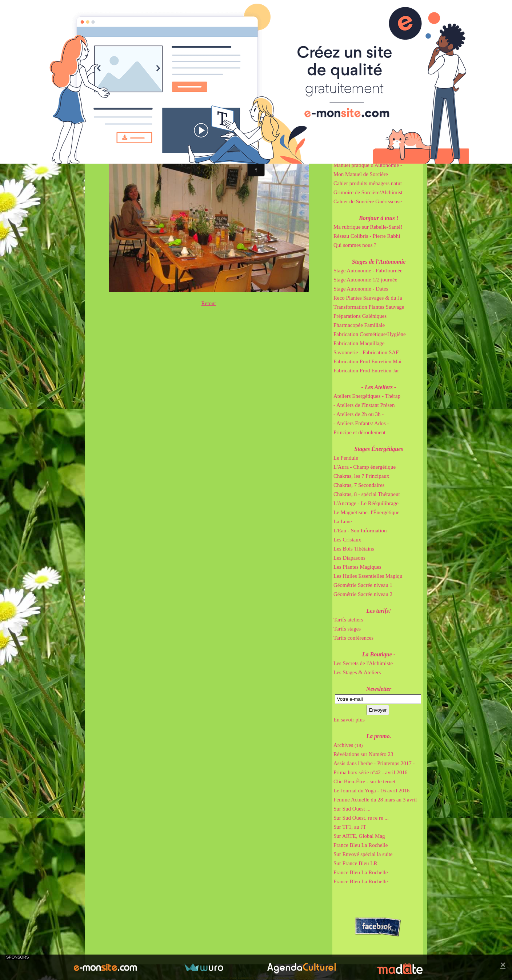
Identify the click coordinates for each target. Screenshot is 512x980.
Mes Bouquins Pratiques (379, 129)
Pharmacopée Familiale (359, 325)
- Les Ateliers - (379, 387)
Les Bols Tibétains (354, 549)
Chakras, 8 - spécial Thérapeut (367, 494)
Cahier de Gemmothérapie (362, 156)
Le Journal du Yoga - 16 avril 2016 (371, 791)
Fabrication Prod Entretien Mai (367, 361)
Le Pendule (346, 458)
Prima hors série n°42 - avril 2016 (370, 772)
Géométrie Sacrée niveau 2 (363, 594)
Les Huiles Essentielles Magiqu (368, 576)
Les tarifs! (379, 611)
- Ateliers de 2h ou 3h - (359, 414)
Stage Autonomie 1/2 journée (365, 280)
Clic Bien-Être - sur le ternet (364, 781)
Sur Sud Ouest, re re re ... (361, 818)
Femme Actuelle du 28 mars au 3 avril (375, 800)
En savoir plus (349, 720)
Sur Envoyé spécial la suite (363, 854)
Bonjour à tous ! (379, 218)
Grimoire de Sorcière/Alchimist (368, 192)
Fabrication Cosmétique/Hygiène (370, 334)
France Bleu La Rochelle (361, 845)
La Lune (343, 521)
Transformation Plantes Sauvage (369, 307)
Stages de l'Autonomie (379, 262)
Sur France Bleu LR (355, 863)
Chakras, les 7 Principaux (361, 476)
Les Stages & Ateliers (357, 672)
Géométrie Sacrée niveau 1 (363, 585)
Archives (348, 745)
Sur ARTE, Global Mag (359, 836)
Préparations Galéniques (360, 316)
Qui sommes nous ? (355, 245)
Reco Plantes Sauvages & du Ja (368, 298)
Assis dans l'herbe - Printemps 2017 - (374, 763)
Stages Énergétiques (379, 449)
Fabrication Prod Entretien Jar (366, 371)
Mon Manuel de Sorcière (361, 174)
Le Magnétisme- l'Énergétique (367, 512)
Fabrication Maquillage (359, 343)
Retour (209, 303)
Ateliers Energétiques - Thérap (367, 396)
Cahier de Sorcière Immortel (365, 138)
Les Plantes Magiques (357, 567)
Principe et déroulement (359, 432)
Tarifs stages (347, 629)
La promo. (379, 736)
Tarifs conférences (353, 638)
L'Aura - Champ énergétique (365, 467)
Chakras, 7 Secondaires (359, 485)
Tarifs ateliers (348, 620)
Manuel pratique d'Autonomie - (368, 165)
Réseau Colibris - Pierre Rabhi (367, 236)
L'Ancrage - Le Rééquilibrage (366, 503)
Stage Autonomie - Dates (361, 289)
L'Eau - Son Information (360, 531)
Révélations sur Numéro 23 (363, 754)
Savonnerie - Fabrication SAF (366, 352)
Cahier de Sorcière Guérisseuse (368, 201)
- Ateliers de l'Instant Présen (364, 405)
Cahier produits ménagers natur (368, 183)
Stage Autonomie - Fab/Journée (368, 271)
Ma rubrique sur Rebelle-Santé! (368, 227)
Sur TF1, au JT (350, 827)
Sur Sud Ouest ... (352, 809)
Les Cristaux (347, 540)
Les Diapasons (349, 558)
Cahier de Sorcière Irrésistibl (365, 147)
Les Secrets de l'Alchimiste (363, 663)
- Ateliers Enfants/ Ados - (361, 423)
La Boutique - (379, 654)
